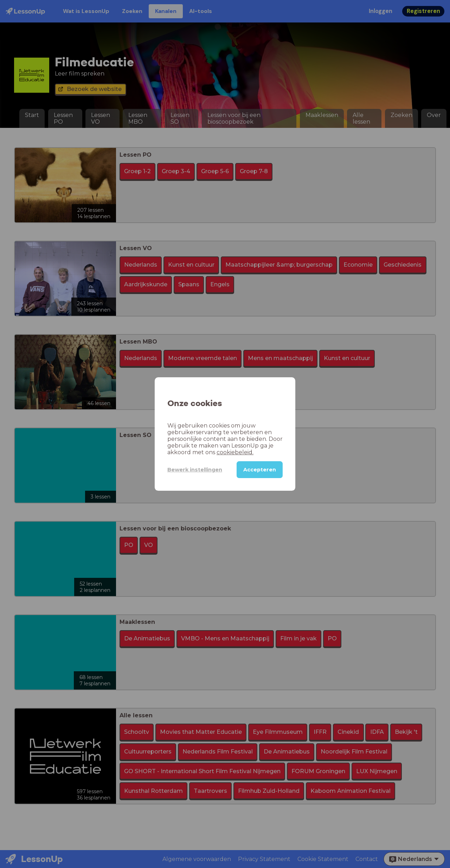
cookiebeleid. (235, 452)
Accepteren (260, 470)
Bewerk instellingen (195, 470)
